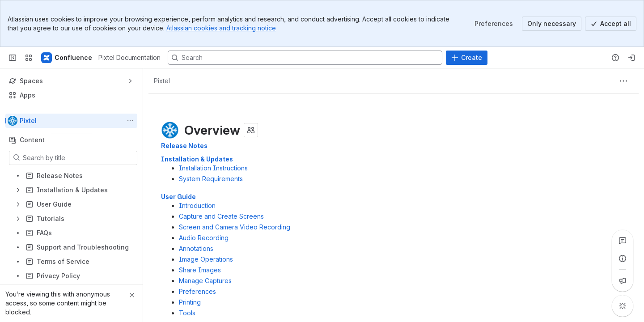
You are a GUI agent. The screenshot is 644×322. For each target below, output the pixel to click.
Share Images (200, 270)
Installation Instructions (213, 168)
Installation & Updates (197, 159)
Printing (190, 302)
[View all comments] (623, 241)
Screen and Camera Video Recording (235, 227)
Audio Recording (204, 238)
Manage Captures (205, 281)
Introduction (197, 205)
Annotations (196, 248)
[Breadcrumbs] (162, 81)
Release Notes (184, 146)
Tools (187, 313)
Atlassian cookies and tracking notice (221, 28)
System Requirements (211, 179)
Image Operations (206, 259)
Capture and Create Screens (221, 216)
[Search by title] (78, 158)
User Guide (178, 197)
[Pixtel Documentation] (67, 58)
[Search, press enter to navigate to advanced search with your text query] (305, 58)
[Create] (467, 58)
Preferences (197, 291)
